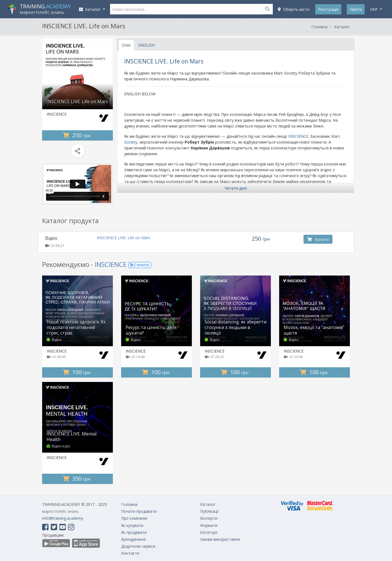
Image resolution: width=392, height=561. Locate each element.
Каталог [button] (90, 9)
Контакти (130, 553)
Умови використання (220, 539)
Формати (209, 525)
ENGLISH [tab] (147, 45)
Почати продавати (139, 511)
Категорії (209, 532)
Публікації (209, 511)
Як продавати (134, 532)
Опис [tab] (126, 45)
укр (374, 9)
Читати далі (236, 188)
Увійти (356, 9)
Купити (318, 239)
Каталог (342, 27)
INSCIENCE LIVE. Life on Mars (124, 238)
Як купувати (132, 525)
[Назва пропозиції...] (192, 9)
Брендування (133, 539)
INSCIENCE (57, 114)
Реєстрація (328, 9)
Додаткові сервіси (138, 546)
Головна (319, 27)
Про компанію (134, 518)
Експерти (209, 518)
